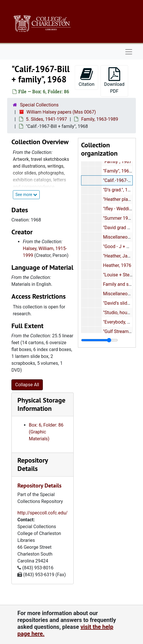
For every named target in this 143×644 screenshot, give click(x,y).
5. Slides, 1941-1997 (47, 119)
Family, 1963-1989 (100, 119)
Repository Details (33, 464)
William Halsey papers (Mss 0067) (61, 112)
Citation (86, 77)
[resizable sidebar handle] (99, 340)
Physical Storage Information (41, 404)
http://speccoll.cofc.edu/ (43, 513)
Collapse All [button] (27, 385)
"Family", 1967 (117, 162)
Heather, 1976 (117, 265)
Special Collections (39, 105)
